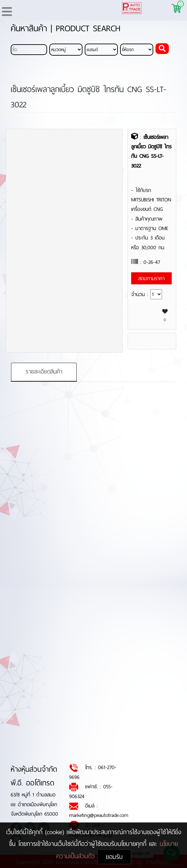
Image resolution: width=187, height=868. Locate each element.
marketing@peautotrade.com (99, 815)
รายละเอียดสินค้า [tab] (44, 372)
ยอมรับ (114, 857)
